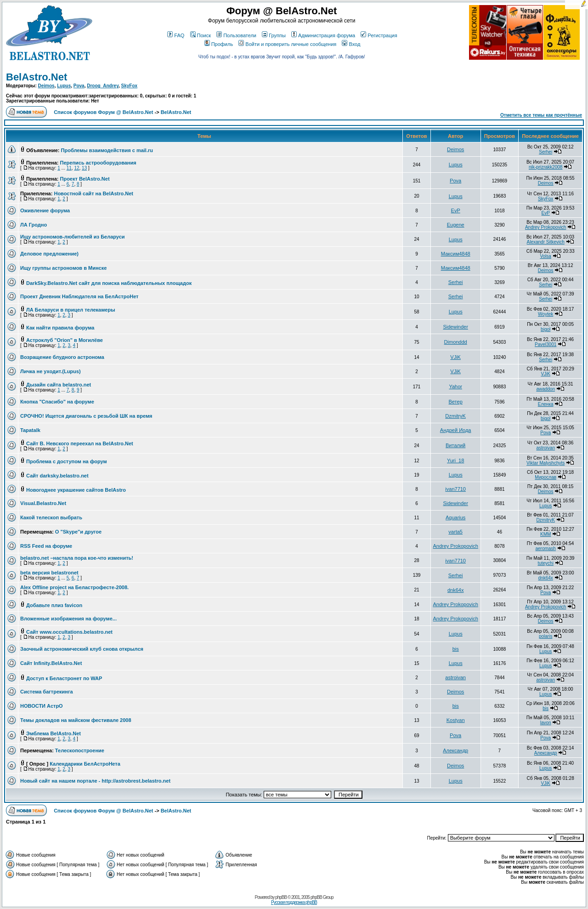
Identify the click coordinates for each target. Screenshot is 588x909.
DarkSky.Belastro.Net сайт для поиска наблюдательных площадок (109, 283)
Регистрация (379, 35)
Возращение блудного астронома (62, 357)
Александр (455, 750)
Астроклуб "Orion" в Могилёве (65, 340)
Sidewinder (455, 327)
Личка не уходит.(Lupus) (51, 371)
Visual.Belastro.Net (43, 503)
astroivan (546, 448)
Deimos (46, 86)
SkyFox (130, 86)
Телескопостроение (80, 750)
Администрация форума (323, 35)
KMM (546, 534)
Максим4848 (456, 254)
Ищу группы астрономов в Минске (63, 268)
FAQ (176, 35)
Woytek (546, 314)
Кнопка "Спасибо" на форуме (57, 402)
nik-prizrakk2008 (546, 167)
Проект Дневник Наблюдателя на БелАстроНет (79, 296)
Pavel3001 (546, 344)
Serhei (546, 152)
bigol (546, 329)
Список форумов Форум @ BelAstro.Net (103, 112)
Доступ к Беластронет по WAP (64, 678)
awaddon (546, 389)
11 (69, 168)
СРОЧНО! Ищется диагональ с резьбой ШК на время (86, 416)
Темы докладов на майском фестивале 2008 (76, 720)
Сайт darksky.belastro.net (57, 476)
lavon (546, 723)
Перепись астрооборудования (98, 163)
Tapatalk (30, 430)
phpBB (281, 897)
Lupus (64, 86)
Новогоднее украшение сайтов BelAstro (76, 490)
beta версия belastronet (49, 573)
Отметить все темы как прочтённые (541, 115)
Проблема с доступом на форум (67, 461)
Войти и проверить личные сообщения (287, 44)
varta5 (455, 532)
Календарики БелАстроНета (85, 764)
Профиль (219, 44)
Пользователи (236, 35)
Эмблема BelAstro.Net (54, 733)
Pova (79, 86)
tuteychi (545, 563)
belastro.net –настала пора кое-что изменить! (77, 558)
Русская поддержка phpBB (294, 902)
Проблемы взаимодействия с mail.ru (107, 150)
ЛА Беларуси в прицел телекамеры (71, 310)
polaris (546, 636)
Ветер (456, 402)
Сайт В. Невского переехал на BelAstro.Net (80, 443)
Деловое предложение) (49, 254)
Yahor (455, 386)
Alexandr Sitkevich (546, 242)
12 (76, 168)
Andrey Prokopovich (546, 227)
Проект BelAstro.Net (85, 179)
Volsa (545, 256)
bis (456, 649)
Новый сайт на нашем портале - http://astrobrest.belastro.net (95, 781)
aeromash (545, 548)
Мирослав (546, 477)
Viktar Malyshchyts (546, 463)
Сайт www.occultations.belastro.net (69, 632)
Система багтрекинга (47, 692)
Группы (274, 35)
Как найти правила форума (60, 328)
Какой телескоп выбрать (51, 517)
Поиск (201, 35)
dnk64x (546, 578)
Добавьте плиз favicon (54, 605)
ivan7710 (455, 489)
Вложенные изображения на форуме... (68, 619)
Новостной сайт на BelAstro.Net (93, 193)
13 (84, 168)
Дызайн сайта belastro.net (59, 385)
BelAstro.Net (37, 77)
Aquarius (455, 517)
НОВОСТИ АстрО (42, 706)
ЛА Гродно (34, 225)
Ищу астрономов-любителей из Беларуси (73, 237)
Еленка (546, 404)
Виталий (455, 445)
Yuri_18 (455, 460)
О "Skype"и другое (78, 532)
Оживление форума (45, 210)
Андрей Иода (456, 430)
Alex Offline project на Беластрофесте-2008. (74, 587)
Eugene (456, 225)
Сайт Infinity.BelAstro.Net (51, 663)
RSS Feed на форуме (46, 546)
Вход (351, 44)
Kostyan (456, 720)
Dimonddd (456, 342)
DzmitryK (455, 416)
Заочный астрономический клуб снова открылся (82, 649)
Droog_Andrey (103, 86)
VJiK (455, 357)
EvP (456, 210)
